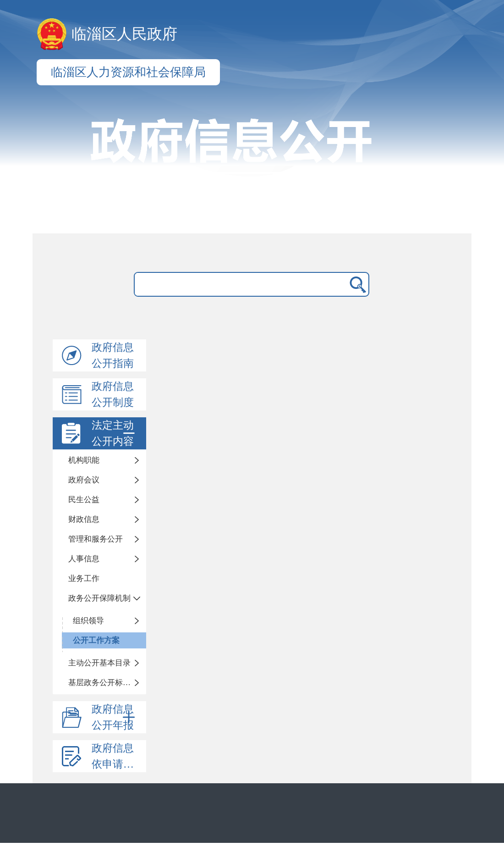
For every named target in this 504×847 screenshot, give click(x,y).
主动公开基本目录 (99, 663)
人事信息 (84, 559)
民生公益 (84, 500)
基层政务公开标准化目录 (107, 683)
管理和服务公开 (96, 539)
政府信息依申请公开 (118, 756)
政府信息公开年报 (115, 717)
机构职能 (84, 460)
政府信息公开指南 (113, 355)
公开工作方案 (96, 640)
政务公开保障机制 (99, 598)
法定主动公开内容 (115, 433)
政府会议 (84, 480)
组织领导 (88, 621)
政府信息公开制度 (113, 394)
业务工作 (84, 579)
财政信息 (84, 519)
